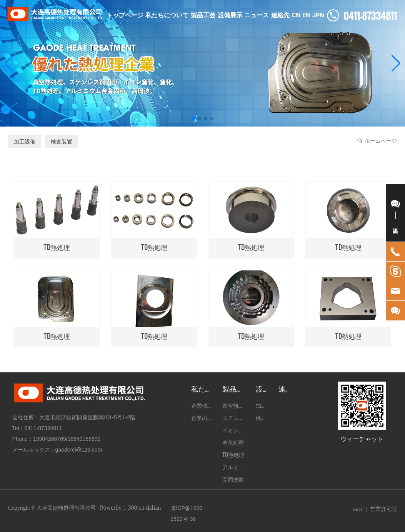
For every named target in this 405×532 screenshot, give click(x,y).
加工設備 (25, 141)
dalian (153, 508)
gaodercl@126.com (79, 450)
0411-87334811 (43, 428)
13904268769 (50, 439)
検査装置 (62, 141)
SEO (357, 509)
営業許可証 (383, 509)
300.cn (136, 508)
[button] (193, 118)
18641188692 (84, 439)
